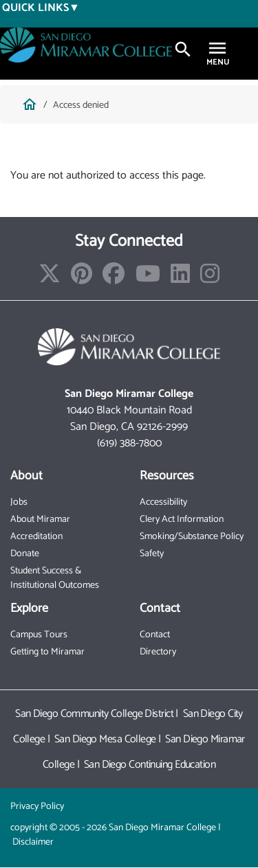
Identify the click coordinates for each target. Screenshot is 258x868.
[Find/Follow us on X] (50, 278)
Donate (25, 554)
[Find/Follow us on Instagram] (210, 278)
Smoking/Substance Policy (192, 537)
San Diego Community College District (94, 714)
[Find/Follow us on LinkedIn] (180, 278)
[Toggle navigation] (217, 50)
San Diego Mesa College (105, 739)
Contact (155, 635)
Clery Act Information (182, 519)
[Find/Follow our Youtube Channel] (148, 278)
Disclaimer (33, 842)
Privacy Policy (37, 807)
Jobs (19, 502)
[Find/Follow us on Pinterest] (82, 278)
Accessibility (163, 502)
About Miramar (40, 519)
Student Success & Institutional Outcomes (55, 578)
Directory (158, 652)
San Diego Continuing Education (150, 765)
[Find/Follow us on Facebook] (114, 278)
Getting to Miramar (47, 652)
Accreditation (36, 537)
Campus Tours (39, 635)
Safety (152, 554)
